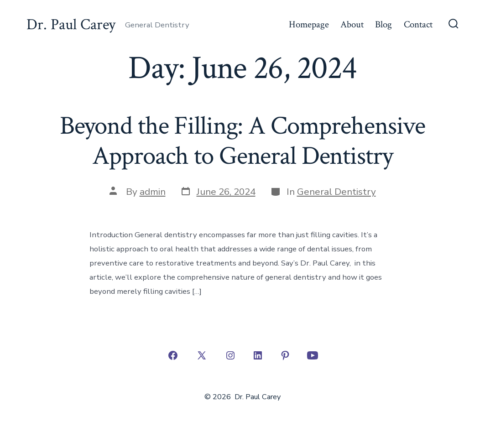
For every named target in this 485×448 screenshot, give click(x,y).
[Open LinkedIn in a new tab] (258, 355)
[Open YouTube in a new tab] (313, 355)
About (352, 24)
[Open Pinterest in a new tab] (285, 355)
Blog (383, 24)
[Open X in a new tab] (202, 355)
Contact (418, 24)
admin (153, 192)
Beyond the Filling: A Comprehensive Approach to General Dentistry (242, 141)
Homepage (309, 24)
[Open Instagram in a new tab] (230, 355)
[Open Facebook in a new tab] (173, 355)
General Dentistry (336, 192)
